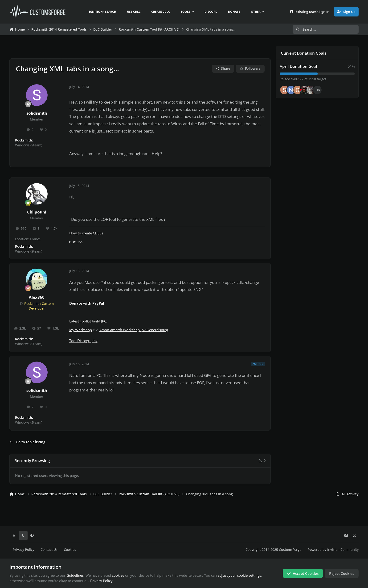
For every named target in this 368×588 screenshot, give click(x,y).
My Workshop (81, 330)
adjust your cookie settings (239, 575)
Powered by (333, 550)
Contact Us (49, 550)
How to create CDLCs (86, 233)
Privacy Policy (23, 550)
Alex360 (37, 297)
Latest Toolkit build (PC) (88, 321)
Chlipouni (37, 212)
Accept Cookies (303, 573)
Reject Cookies (342, 573)
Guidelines (75, 575)
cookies (118, 575)
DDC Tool (76, 242)
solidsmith (37, 113)
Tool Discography (83, 341)
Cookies (70, 550)
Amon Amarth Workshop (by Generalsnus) (134, 330)
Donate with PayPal (87, 303)
